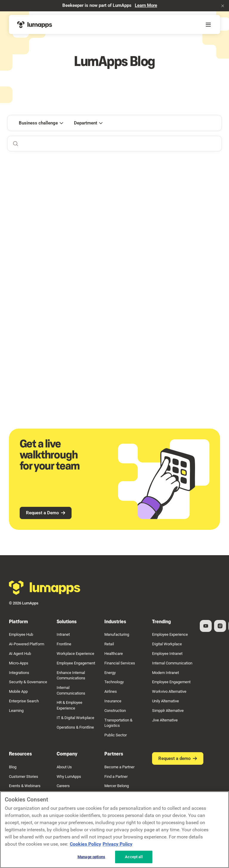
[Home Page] (35, 24)
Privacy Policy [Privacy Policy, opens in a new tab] (117, 844)
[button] (223, 6)
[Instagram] (220, 626)
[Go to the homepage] (45, 588)
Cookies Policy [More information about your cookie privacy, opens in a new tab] (85, 844)
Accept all (134, 857)
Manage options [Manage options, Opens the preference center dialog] (91, 857)
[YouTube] (206, 626)
